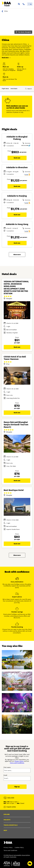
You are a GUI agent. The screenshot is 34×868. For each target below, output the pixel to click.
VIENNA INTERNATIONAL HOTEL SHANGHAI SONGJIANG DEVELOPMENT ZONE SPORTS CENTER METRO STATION (16, 287)
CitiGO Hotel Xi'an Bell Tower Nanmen (15, 358)
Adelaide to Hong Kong (17, 224)
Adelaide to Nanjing (17, 196)
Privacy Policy (19, 761)
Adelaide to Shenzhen (17, 167)
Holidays (7, 820)
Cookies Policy (19, 847)
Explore (7, 814)
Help (5, 830)
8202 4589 (11, 798)
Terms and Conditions (17, 763)
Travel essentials (11, 825)
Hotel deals (14, 89)
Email (5, 775)
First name (7, 767)
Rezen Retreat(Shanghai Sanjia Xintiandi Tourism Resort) (16, 425)
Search (30, 89)
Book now (17, 158)
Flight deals (5, 89)
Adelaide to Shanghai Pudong (17, 138)
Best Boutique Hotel (14, 490)
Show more (17, 255)
